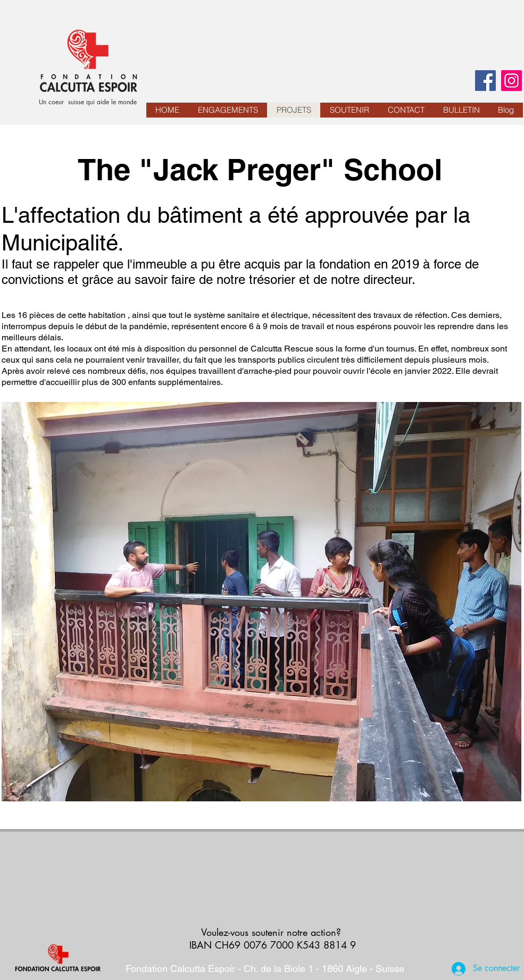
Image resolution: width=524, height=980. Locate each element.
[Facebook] (485, 81)
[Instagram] (511, 81)
